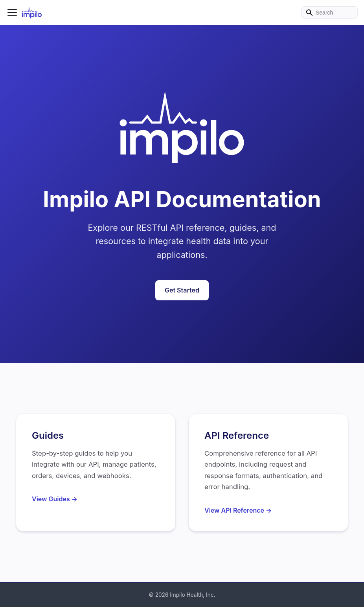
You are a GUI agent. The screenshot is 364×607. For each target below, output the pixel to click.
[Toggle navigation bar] (12, 13)
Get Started (182, 290)
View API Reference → (238, 510)
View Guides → (55, 499)
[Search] (329, 13)
